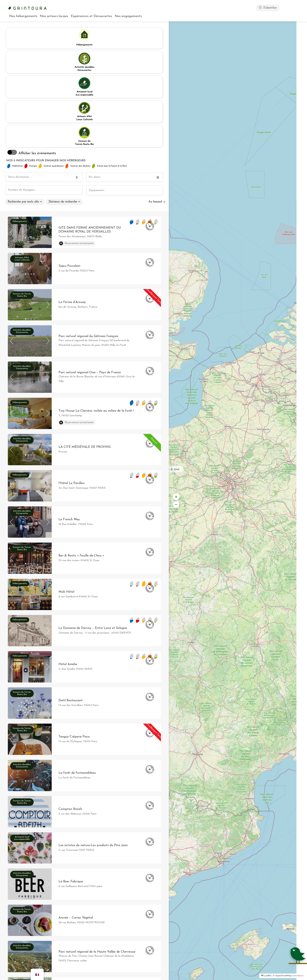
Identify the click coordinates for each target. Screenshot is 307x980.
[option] (30, 137)
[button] (218, 528)
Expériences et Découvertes (91, 16)
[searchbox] (107, 94)
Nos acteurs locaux (54, 16)
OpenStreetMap (283, 976)
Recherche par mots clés (23, 105)
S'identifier (268, 8)
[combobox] (125, 94)
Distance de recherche (63, 105)
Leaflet (266, 976)
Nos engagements (128, 16)
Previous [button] (12, 136)
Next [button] (48, 136)
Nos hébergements (23, 16)
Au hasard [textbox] (155, 105)
